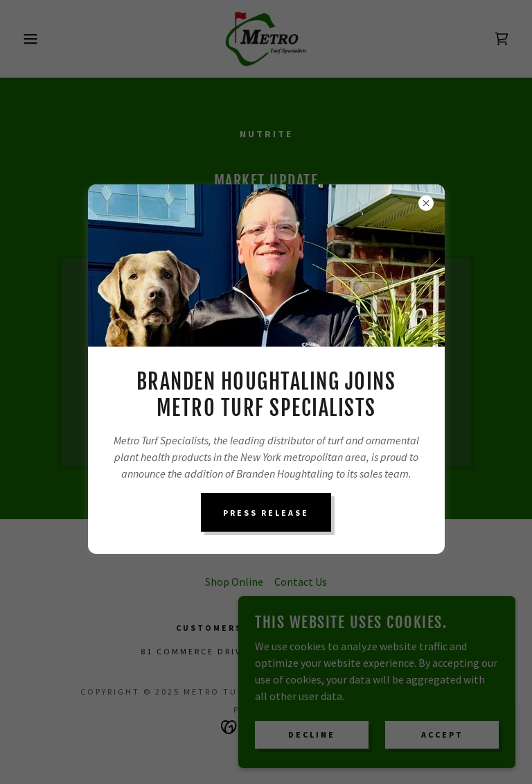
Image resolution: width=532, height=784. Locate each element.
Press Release (266, 513)
